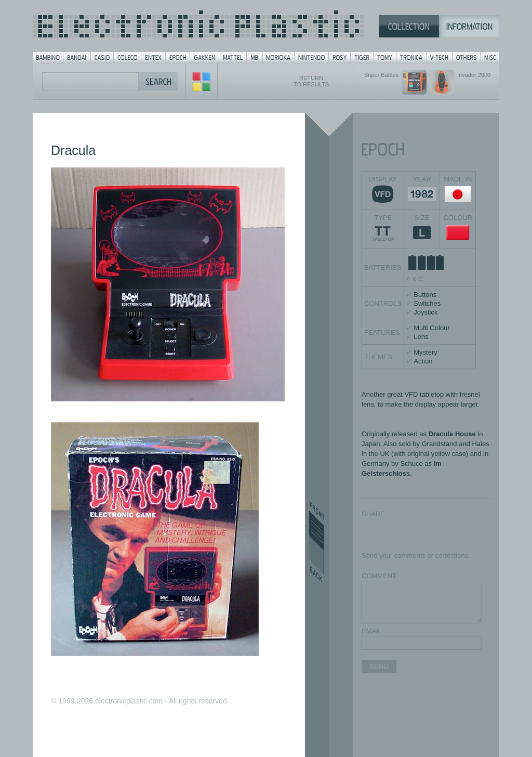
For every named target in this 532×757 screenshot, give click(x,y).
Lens (421, 337)
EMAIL (372, 631)
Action (423, 361)
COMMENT (379, 576)
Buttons (425, 295)
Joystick (425, 312)
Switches (427, 303)
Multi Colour (431, 328)
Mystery (425, 352)
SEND (379, 666)
